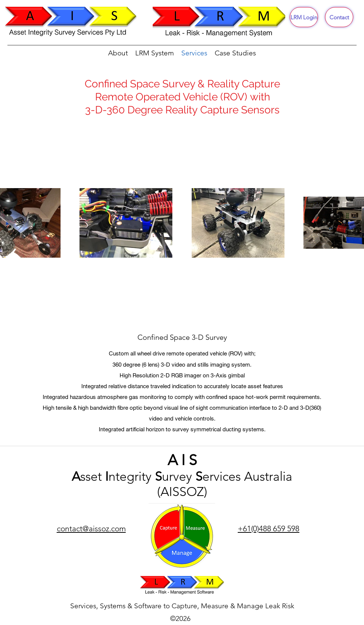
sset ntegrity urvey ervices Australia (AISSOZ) (182, 484)
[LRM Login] (304, 17)
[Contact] (339, 17)
